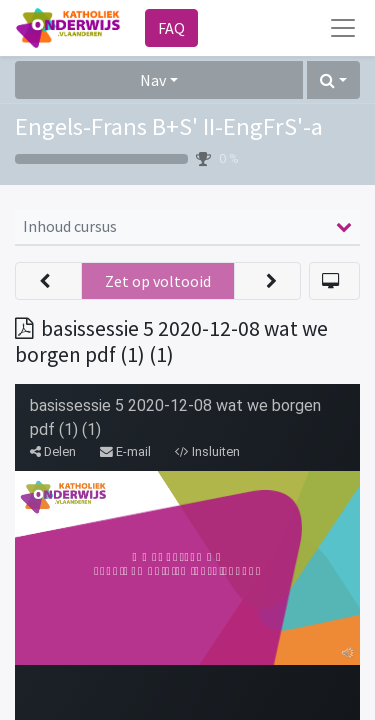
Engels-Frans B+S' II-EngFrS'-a (169, 126)
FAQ (171, 28)
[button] (333, 80)
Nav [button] (153, 80)
